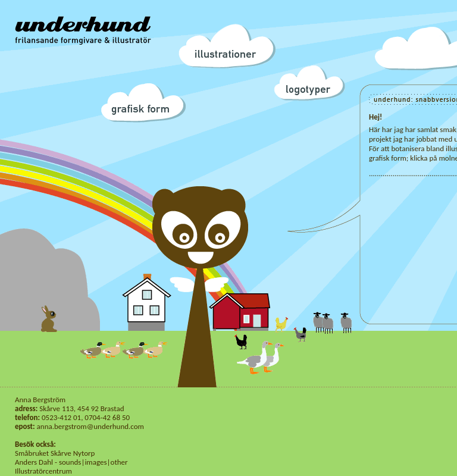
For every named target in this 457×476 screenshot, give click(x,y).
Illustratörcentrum (43, 471)
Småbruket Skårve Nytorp (55, 453)
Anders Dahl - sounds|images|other (71, 462)
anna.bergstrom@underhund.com (90, 426)
